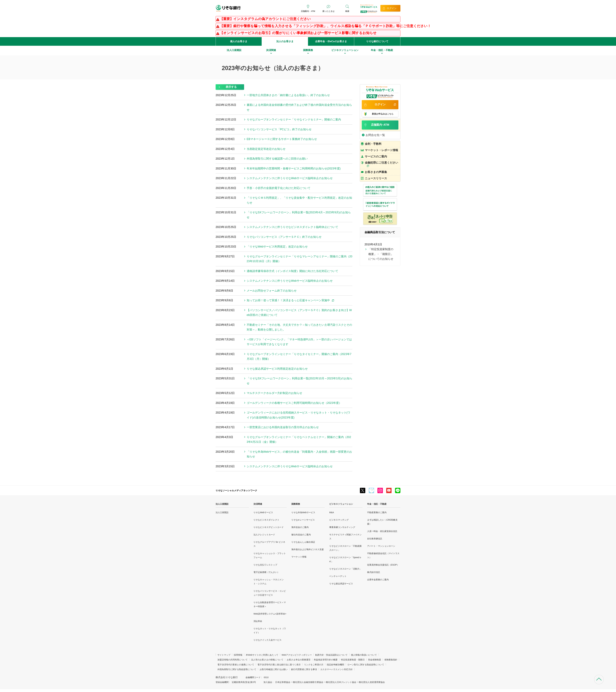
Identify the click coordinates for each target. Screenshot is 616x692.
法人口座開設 (222, 504)
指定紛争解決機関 (335, 665)
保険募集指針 (391, 660)
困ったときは (328, 11)
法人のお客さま (285, 41)
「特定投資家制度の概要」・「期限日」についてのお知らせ (381, 254)
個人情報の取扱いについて (364, 655)
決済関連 (258, 504)
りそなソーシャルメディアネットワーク (236, 490)
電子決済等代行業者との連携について (236, 665)
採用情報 (238, 655)
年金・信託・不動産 (377, 504)
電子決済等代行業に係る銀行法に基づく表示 (279, 665)
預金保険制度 (375, 660)
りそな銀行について (377, 41)
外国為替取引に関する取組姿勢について (237, 669)
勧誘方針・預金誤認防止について (331, 655)
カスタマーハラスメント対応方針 (336, 669)
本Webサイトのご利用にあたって (262, 655)
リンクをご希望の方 (314, 665)
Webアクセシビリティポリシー (297, 655)
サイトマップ (224, 655)
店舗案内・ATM (308, 11)
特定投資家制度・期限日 (353, 660)
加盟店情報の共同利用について (233, 660)
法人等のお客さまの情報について (267, 660)
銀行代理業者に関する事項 (304, 669)
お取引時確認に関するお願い (274, 669)
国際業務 (296, 504)
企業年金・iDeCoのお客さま (331, 41)
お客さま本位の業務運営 (299, 660)
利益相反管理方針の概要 (326, 660)
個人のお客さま (239, 41)
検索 (347, 11)
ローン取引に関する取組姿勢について (366, 665)
